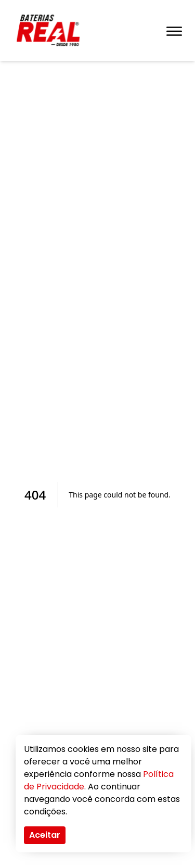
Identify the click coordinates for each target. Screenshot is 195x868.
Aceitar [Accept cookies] (45, 835)
